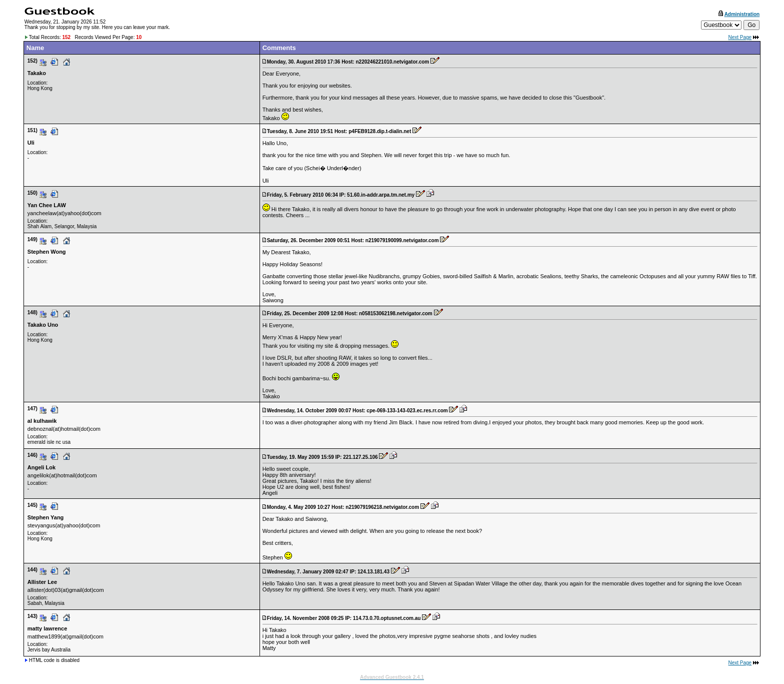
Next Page (740, 37)
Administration (742, 14)
